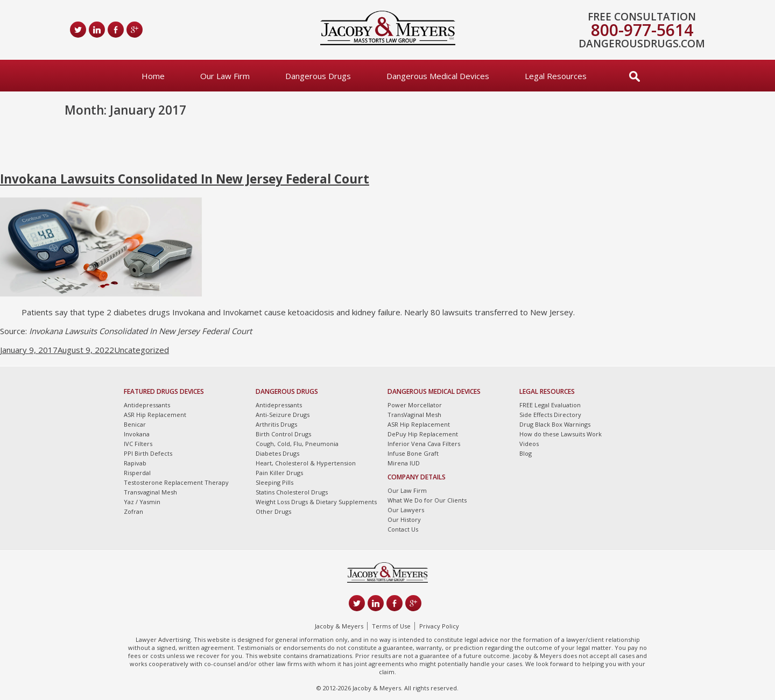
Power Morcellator (415, 405)
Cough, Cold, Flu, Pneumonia (297, 444)
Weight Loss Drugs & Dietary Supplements (316, 502)
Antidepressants (147, 405)
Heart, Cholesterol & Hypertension (306, 463)
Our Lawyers (406, 510)
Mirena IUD (404, 463)
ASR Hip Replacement (155, 415)
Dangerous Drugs (318, 76)
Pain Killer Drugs (279, 473)
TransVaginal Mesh (414, 415)
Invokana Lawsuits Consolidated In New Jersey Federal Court (185, 179)
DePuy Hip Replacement (423, 434)
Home (153, 76)
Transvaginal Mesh (150, 492)
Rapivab (135, 463)
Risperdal (137, 473)
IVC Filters (138, 444)
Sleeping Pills (274, 482)
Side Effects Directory (550, 415)
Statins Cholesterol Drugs (292, 492)
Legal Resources (556, 76)
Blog (526, 453)
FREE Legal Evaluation (550, 405)
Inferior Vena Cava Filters (424, 444)
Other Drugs (273, 511)
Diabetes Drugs (277, 453)
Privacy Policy (439, 626)
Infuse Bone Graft (413, 453)
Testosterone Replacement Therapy (176, 482)
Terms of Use (391, 626)
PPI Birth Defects (148, 453)
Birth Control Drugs (283, 434)
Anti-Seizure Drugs (283, 415)
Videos (529, 444)
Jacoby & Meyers (339, 626)
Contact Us (403, 529)
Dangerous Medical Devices (438, 76)
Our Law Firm (225, 76)
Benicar (135, 424)
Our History (404, 519)
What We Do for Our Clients (427, 500)
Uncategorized (142, 350)
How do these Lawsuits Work (561, 434)
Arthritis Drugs (276, 424)
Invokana (137, 434)
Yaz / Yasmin (142, 502)
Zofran (133, 511)
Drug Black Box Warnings (555, 424)
